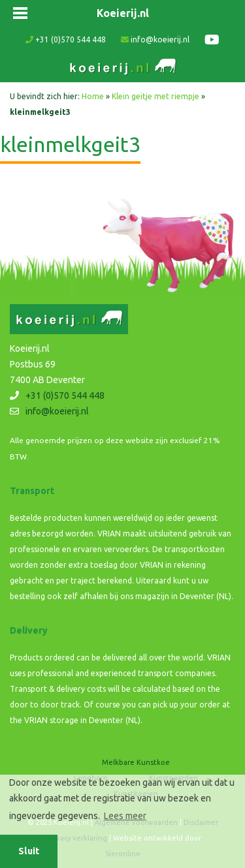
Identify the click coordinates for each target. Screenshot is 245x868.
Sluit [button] (29, 851)
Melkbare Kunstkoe (136, 762)
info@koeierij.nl (155, 39)
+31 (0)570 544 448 (66, 39)
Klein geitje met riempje (155, 96)
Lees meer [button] (125, 816)
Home (93, 96)
